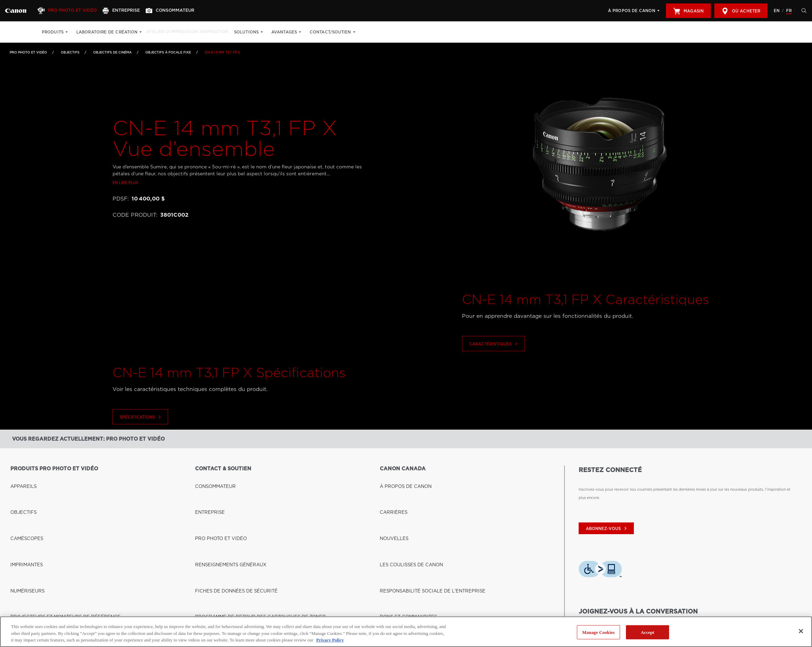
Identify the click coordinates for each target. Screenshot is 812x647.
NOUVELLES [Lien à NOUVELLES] (391, 498)
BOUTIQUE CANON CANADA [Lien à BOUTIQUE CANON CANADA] (37, 599)
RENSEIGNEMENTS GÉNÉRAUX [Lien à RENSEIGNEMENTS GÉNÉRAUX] (224, 508)
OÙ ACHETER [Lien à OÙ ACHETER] (23, 609)
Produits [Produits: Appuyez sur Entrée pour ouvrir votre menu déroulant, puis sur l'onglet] (53, 32)
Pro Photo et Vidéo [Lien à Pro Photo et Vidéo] (28, 52)
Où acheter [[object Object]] (741, 11)
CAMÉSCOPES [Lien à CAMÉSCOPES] (24, 498)
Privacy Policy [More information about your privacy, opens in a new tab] (330, 640)
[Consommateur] (180, 11)
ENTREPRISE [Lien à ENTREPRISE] (207, 488)
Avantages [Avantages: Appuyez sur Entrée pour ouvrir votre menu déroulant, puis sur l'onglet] (293, 32)
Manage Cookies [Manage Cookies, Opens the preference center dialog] (599, 632)
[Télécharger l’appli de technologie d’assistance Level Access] (600, 571)
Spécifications (141, 437)
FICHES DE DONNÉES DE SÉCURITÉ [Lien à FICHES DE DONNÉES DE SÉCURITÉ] (228, 517)
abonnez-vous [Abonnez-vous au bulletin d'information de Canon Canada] (607, 529)
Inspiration (221, 32)
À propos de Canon (632, 11)
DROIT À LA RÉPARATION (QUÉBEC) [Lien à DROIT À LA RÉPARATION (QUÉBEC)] (229, 537)
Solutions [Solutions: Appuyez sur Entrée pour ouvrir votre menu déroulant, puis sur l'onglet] (255, 32)
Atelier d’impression (175, 32)
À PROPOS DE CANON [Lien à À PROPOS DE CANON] (400, 479)
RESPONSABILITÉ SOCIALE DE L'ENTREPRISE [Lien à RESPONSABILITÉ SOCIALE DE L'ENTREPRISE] (422, 517)
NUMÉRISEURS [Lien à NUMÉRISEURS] (24, 517)
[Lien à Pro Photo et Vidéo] (16, 11)
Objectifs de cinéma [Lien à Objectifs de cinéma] (112, 52)
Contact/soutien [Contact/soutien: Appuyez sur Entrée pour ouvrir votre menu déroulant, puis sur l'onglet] (339, 32)
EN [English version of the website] (777, 11)
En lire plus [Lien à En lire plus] (125, 203)
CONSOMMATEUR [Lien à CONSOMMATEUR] (212, 479)
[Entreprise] (128, 11)
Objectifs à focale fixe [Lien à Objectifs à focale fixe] (168, 52)
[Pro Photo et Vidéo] (71, 11)
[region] (406, 632)
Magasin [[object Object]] (688, 11)
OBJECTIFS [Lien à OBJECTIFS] (70, 52)
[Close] (801, 631)
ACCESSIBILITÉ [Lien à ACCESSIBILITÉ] (394, 537)
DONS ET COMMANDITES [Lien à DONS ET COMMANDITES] (403, 527)
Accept (647, 632)
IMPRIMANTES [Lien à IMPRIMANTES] (23, 508)
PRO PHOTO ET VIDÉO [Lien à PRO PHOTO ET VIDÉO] (216, 498)
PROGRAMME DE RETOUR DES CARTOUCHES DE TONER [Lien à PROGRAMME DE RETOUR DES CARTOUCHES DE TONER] (248, 527)
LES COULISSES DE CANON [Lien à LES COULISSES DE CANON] (405, 508)
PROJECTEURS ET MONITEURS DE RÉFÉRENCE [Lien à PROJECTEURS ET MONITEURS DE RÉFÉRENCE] (55, 527)
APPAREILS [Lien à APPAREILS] (21, 479)
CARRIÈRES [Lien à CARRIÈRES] (391, 488)
